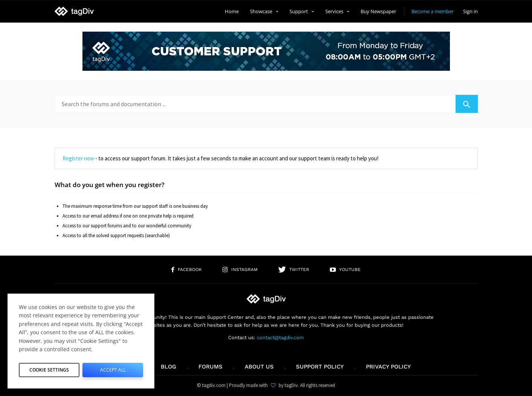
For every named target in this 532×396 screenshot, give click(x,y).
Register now (78, 158)
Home (232, 11)
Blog (168, 367)
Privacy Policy (388, 367)
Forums (210, 367)
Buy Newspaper (378, 11)
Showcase (264, 11)
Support (302, 11)
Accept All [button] (113, 368)
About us (259, 367)
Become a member (433, 11)
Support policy (320, 367)
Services (337, 11)
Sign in (470, 11)
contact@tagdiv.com (280, 337)
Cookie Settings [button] (49, 368)
